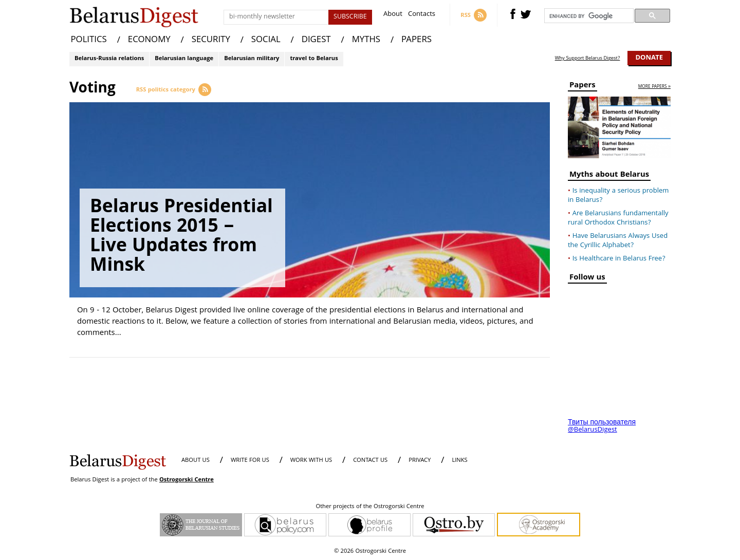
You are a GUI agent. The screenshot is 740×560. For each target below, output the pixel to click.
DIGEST (316, 40)
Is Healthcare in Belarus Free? (619, 259)
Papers (582, 87)
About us (196, 461)
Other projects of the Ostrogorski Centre (370, 507)
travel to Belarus (314, 59)
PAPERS (417, 40)
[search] (588, 16)
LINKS (459, 461)
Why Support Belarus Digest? (588, 59)
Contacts (422, 15)
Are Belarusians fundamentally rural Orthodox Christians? (618, 218)
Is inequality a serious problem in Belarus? (618, 196)
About (393, 15)
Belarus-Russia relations (109, 59)
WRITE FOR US (250, 461)
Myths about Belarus (609, 176)
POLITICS (89, 40)
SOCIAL (266, 40)
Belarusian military (252, 59)
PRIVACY (420, 461)
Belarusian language (184, 59)
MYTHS (366, 40)
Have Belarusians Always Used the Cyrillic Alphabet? (618, 241)
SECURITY (211, 40)
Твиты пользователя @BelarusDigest (602, 426)
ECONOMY (149, 40)
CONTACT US (370, 461)
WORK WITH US (311, 461)
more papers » (654, 87)
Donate (649, 58)
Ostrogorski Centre (187, 480)
